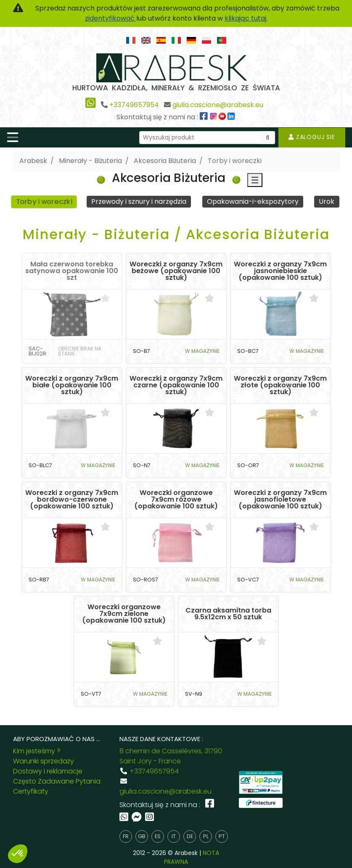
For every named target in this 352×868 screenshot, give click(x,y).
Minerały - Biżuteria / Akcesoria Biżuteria (176, 234)
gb (142, 836)
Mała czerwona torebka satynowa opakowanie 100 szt (72, 271)
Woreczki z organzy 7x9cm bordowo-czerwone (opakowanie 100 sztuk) (72, 500)
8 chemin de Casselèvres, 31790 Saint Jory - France (171, 756)
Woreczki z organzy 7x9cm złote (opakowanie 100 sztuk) (280, 386)
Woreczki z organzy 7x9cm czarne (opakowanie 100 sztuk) (176, 386)
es (158, 836)
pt (222, 836)
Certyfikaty (31, 791)
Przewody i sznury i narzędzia (139, 201)
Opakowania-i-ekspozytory (253, 201)
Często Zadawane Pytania (57, 781)
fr (126, 836)
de (190, 836)
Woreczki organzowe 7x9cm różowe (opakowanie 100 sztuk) (176, 500)
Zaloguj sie (312, 137)
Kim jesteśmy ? (37, 751)
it (174, 836)
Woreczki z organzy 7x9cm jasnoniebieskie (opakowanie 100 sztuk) (280, 271)
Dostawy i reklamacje (48, 771)
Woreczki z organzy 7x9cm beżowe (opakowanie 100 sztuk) (176, 271)
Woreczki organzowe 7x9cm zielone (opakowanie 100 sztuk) (124, 614)
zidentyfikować (111, 18)
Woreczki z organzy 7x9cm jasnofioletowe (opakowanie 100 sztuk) (280, 500)
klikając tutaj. (246, 18)
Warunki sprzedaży (44, 761)
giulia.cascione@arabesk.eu (218, 105)
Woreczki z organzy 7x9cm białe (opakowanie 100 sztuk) (72, 386)
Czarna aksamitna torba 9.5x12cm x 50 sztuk (228, 614)
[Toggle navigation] (13, 137)
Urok (327, 201)
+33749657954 (134, 105)
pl (206, 836)
